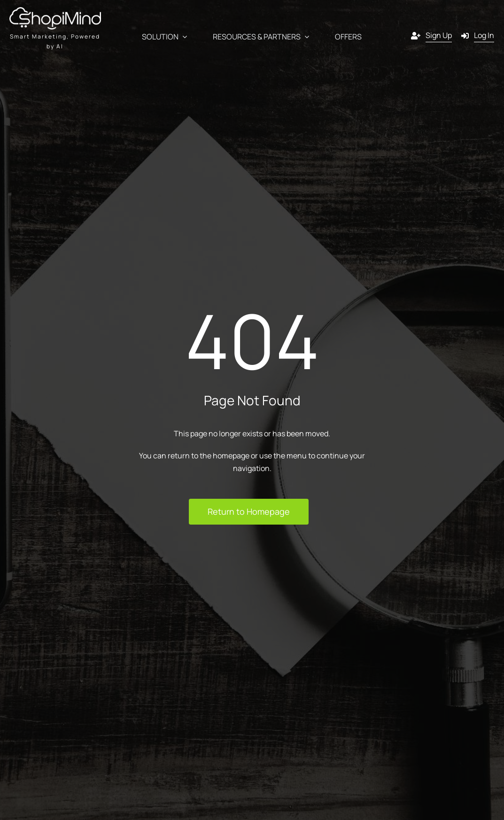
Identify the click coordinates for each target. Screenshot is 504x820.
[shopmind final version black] (55, 11)
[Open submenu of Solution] (183, 37)
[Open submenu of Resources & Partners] (305, 37)
